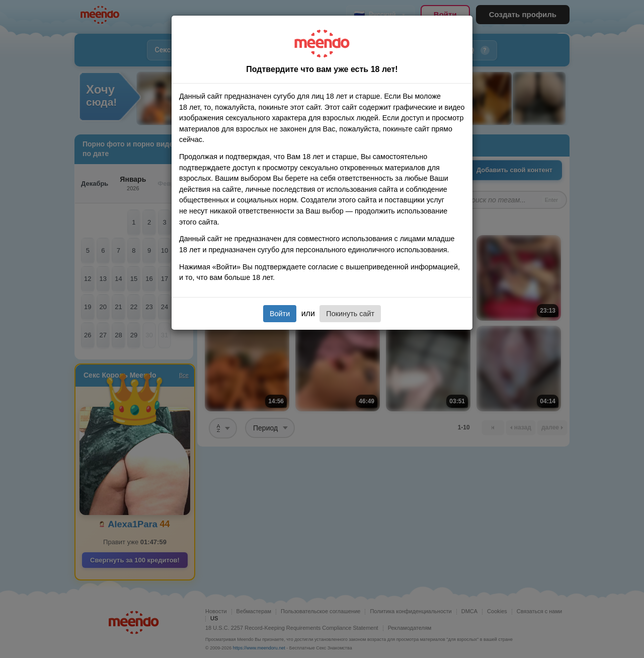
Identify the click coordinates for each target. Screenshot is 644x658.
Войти (280, 314)
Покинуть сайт (350, 314)
